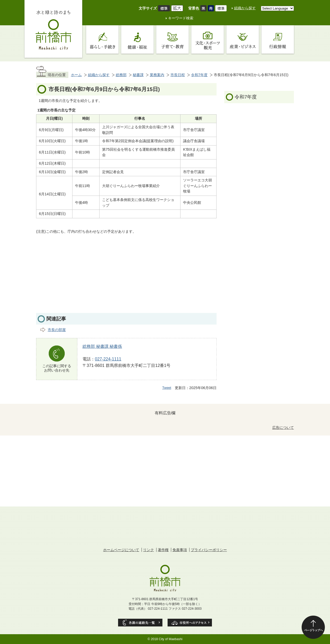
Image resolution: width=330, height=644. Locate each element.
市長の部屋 (57, 330)
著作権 (163, 550)
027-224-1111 (108, 359)
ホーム (76, 75)
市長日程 (178, 75)
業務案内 (157, 75)
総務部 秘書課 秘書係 (102, 346)
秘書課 (138, 75)
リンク (148, 550)
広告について (283, 428)
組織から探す (245, 8)
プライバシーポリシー (209, 550)
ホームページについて (121, 550)
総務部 (121, 75)
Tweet (167, 388)
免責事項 (180, 550)
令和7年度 (199, 75)
